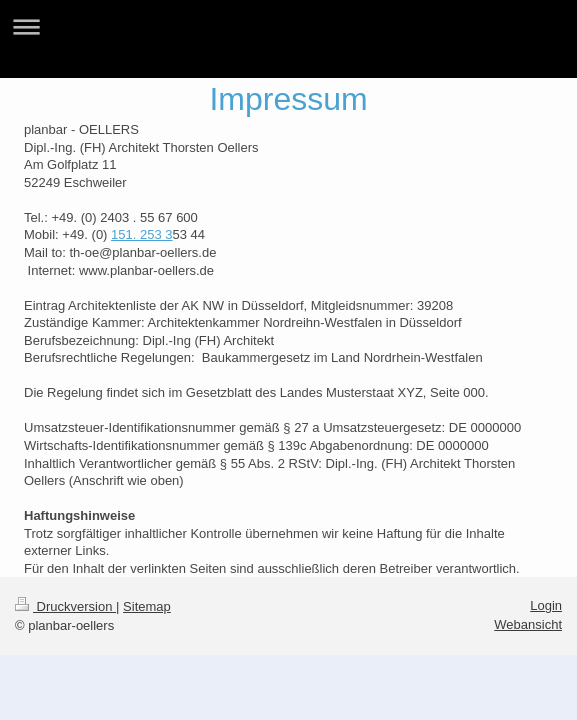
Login (546, 605)
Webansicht (528, 624)
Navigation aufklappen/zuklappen (288, 26)
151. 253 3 (141, 234)
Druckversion (65, 606)
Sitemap (147, 606)
